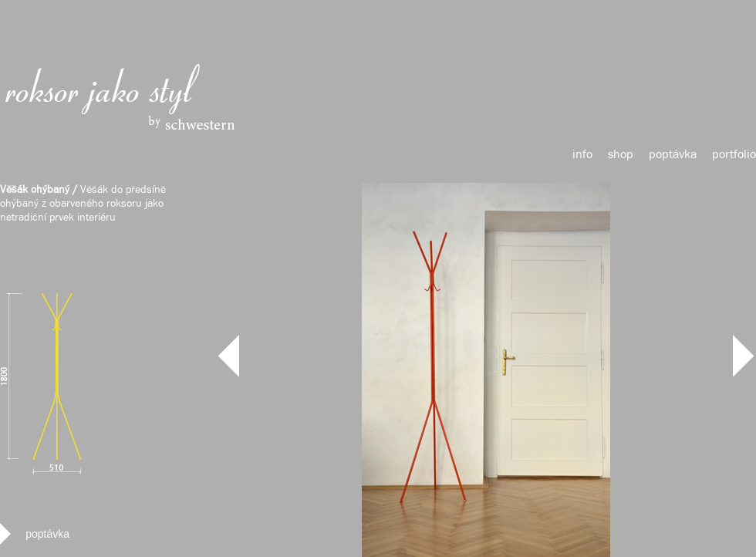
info (582, 155)
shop (621, 155)
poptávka (673, 155)
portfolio (734, 155)
